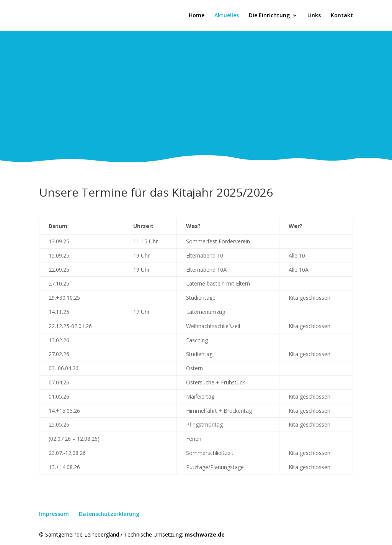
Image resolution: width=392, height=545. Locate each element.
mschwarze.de (205, 534)
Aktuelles (227, 16)
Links (314, 16)
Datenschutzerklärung (109, 514)
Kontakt (342, 16)
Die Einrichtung (269, 16)
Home (197, 16)
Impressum (54, 514)
